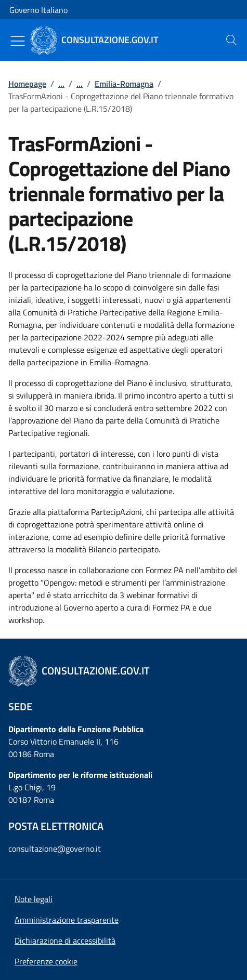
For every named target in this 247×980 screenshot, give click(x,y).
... (61, 84)
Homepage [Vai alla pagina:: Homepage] (27, 84)
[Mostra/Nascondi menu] (18, 41)
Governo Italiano (38, 10)
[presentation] (231, 40)
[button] (46, 961)
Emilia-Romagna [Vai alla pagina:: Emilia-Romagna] (124, 84)
